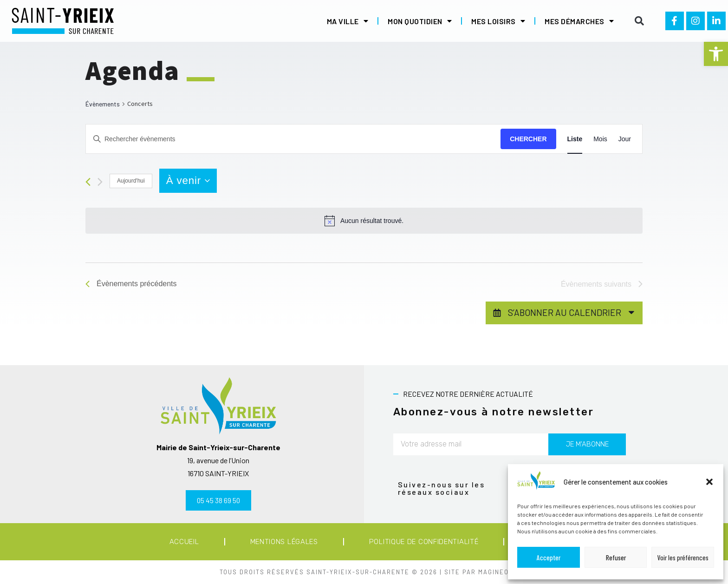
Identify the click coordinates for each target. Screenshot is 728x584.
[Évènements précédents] (88, 182)
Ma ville (348, 21)
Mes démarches (579, 21)
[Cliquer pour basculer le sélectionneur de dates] (188, 181)
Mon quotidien (420, 21)
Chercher (528, 139)
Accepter (549, 558)
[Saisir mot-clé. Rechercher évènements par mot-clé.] (293, 139)
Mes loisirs (498, 21)
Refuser (616, 558)
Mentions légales (284, 542)
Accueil (184, 542)
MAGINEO (494, 572)
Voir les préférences (683, 558)
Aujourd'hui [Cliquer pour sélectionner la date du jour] (131, 181)
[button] (716, 54)
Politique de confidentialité (424, 542)
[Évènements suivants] (100, 182)
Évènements (103, 104)
